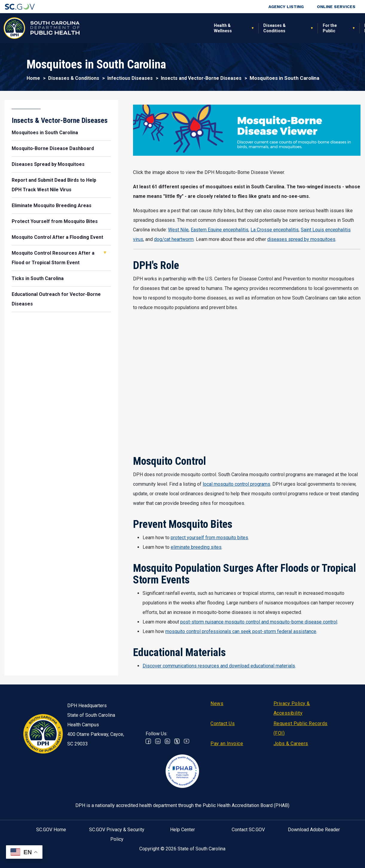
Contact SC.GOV (248, 830)
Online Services (336, 7)
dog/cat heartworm (174, 239)
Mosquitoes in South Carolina (45, 133)
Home (33, 78)
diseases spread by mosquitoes (301, 239)
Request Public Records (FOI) (301, 728)
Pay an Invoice (227, 744)
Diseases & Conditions (145, 28)
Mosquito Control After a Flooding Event (57, 237)
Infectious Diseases (130, 78)
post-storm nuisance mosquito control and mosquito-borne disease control (259, 622)
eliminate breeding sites (196, 547)
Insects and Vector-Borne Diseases (201, 78)
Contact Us (223, 723)
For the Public (200, 28)
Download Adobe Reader (314, 830)
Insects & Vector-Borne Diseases (60, 120)
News (217, 703)
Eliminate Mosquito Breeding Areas (52, 205)
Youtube (187, 741)
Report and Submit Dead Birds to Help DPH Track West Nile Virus (54, 185)
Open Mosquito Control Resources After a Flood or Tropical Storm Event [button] (105, 253)
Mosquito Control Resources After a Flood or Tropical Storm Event (53, 258)
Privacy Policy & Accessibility (292, 708)
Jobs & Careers (291, 744)
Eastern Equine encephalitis (220, 230)
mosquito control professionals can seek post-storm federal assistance (241, 631)
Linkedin (158, 741)
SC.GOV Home (51, 830)
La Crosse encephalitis (275, 230)
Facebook (148, 741)
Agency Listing (286, 7)
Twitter (177, 741)
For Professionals (249, 28)
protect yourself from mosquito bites (209, 538)
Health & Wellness (93, 28)
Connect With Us (324, 28)
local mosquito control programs (236, 484)
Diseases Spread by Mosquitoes (48, 164)
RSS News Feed (167, 741)
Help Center (182, 830)
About (291, 28)
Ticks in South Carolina (38, 278)
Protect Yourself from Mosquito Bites (55, 221)
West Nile (178, 230)
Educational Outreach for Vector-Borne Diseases (56, 299)
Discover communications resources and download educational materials (219, 666)
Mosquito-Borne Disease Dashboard (53, 148)
